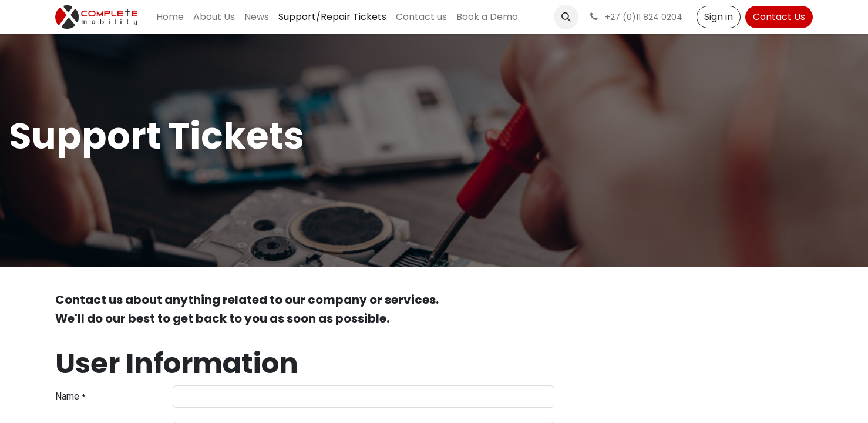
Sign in (719, 17)
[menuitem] (170, 17)
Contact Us (779, 17)
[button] (566, 17)
